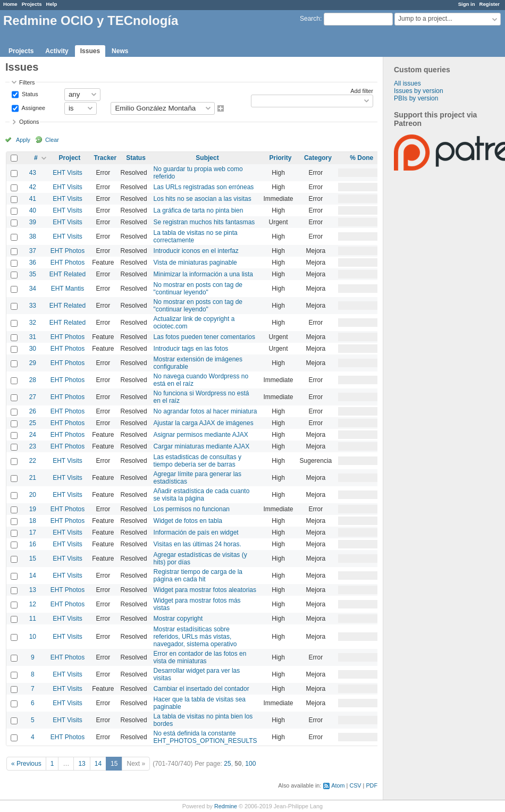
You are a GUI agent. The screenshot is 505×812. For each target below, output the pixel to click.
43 (33, 173)
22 (33, 461)
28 (33, 380)
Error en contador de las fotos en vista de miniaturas (200, 657)
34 (33, 289)
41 (33, 199)
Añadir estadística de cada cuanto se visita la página (202, 495)
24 (33, 435)
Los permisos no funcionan (192, 509)
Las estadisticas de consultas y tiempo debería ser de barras (197, 461)
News (120, 51)
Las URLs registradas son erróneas (204, 187)
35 (33, 274)
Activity (57, 51)
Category (318, 158)
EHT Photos (68, 251)
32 (33, 323)
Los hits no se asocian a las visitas (203, 199)
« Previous (26, 764)
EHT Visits (68, 173)
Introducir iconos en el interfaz (196, 251)
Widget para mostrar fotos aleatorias (205, 590)
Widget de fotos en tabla (188, 521)
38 (33, 236)
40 (33, 210)
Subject (207, 158)
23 (33, 446)
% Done (361, 158)
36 (33, 263)
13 (33, 590)
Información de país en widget (196, 532)
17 (33, 532)
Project (70, 158)
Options (29, 122)
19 (33, 509)
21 (33, 478)
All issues (407, 83)
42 (33, 187)
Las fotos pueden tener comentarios (204, 337)
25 (33, 423)
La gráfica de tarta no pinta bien (199, 210)
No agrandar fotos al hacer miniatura (205, 411)
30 (33, 349)
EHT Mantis (68, 289)
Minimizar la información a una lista (203, 274)
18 (33, 521)
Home (10, 4)
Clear (52, 140)
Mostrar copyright (178, 619)
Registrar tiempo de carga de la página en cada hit (198, 576)
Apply (23, 140)
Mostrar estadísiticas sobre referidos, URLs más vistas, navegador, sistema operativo (195, 637)
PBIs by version (416, 98)
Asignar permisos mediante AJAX (201, 435)
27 (33, 397)
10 (33, 637)
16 (33, 544)
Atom (338, 785)
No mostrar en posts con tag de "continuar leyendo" (198, 289)
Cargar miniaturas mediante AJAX (202, 446)
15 (33, 559)
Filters (27, 82)
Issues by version (419, 91)
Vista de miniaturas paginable (195, 263)
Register (490, 4)
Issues (90, 51)
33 (33, 306)
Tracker (106, 158)
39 (33, 222)
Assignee (33, 107)
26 (33, 411)
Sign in (467, 4)
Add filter (362, 91)
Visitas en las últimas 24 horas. (197, 544)
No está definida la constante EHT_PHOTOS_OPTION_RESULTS (205, 737)
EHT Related (68, 274)
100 (250, 764)
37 (33, 251)
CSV (355, 785)
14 (33, 576)
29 (33, 363)
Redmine (226, 806)
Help (52, 4)
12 (33, 604)
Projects (32, 4)
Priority (281, 158)
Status (29, 94)
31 (33, 337)
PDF (372, 785)
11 (33, 619)
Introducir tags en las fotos (191, 349)
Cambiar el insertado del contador (201, 689)
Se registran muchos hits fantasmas (204, 222)
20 (33, 495)
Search (310, 19)
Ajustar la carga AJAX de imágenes (204, 423)
